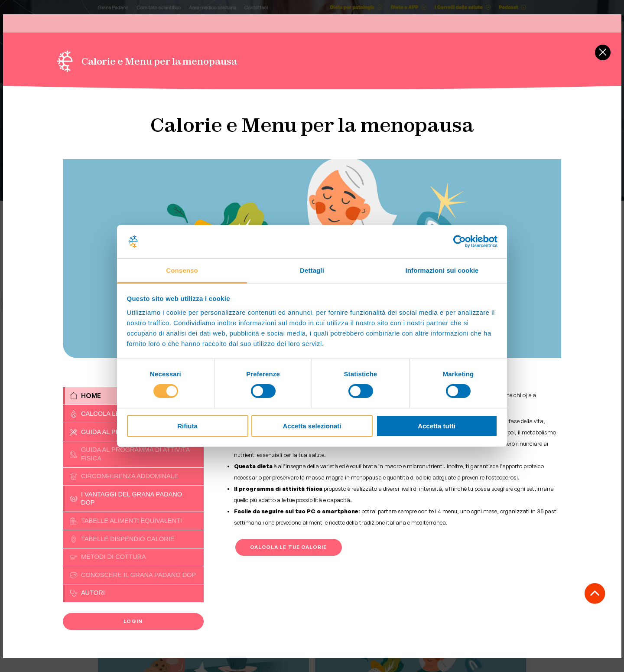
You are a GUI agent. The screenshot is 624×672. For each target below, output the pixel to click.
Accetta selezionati (312, 426)
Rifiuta (187, 426)
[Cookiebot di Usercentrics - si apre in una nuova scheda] (460, 241)
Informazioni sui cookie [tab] (442, 270)
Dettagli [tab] (312, 270)
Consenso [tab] (182, 270)
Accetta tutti (437, 426)
